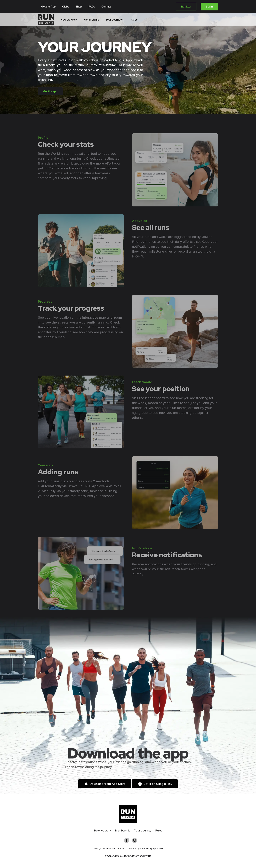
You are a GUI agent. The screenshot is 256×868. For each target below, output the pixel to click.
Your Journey (115, 20)
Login (209, 7)
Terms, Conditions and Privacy (109, 849)
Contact (106, 7)
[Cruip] (46, 20)
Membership (91, 20)
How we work (69, 20)
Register (186, 7)
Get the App (48, 7)
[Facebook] (127, 840)
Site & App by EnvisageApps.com (146, 849)
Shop (79, 7)
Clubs (66, 7)
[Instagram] (135, 840)
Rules (134, 20)
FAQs (92, 7)
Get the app (50, 91)
